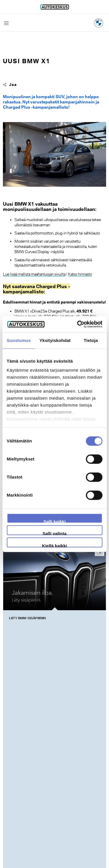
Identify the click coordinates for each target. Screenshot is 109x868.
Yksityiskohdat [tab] (55, 340)
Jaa (10, 84)
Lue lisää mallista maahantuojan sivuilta (34, 274)
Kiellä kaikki (55, 545)
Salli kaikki (54, 521)
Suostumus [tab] (19, 340)
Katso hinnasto (80, 274)
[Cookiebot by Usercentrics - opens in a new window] (78, 324)
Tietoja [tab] (91, 340)
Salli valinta (54, 533)
